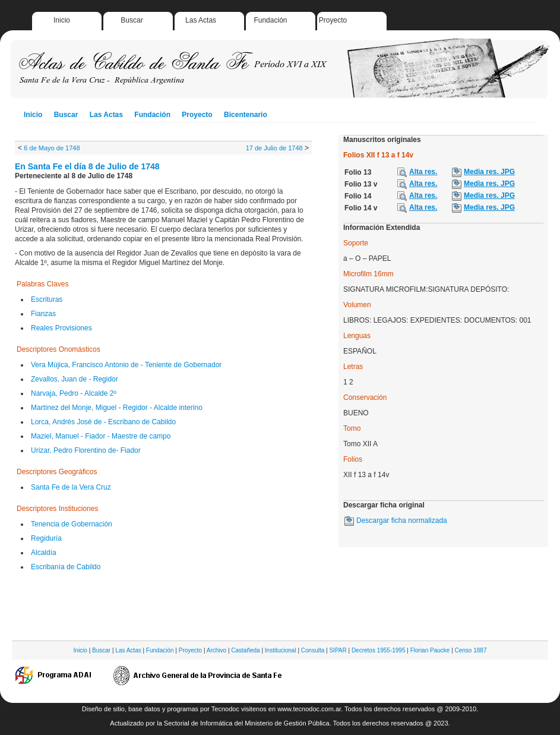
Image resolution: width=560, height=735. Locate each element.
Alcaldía (44, 553)
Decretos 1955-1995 (379, 650)
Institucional (281, 650)
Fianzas (43, 314)
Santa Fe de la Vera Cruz (71, 487)
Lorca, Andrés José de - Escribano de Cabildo (103, 422)
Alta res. (423, 172)
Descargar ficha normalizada (402, 521)
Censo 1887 (471, 650)
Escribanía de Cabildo (66, 567)
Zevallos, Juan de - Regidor (75, 379)
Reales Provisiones (61, 328)
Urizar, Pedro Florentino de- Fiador (86, 450)
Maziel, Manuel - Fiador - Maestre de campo (101, 436)
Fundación (270, 20)
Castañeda (245, 650)
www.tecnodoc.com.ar (309, 709)
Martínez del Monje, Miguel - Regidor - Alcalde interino (117, 408)
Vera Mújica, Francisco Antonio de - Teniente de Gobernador (126, 365)
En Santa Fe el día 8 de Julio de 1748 (87, 166)
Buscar (132, 20)
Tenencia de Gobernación (72, 524)
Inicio (62, 20)
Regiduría (46, 538)
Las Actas (201, 20)
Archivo (216, 650)
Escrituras (47, 299)
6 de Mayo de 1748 (52, 148)
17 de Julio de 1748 (274, 148)
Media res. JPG (489, 172)
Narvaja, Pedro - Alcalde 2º (74, 393)
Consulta (313, 650)
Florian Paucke (430, 650)
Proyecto (333, 20)
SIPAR (338, 650)
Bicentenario (246, 115)
